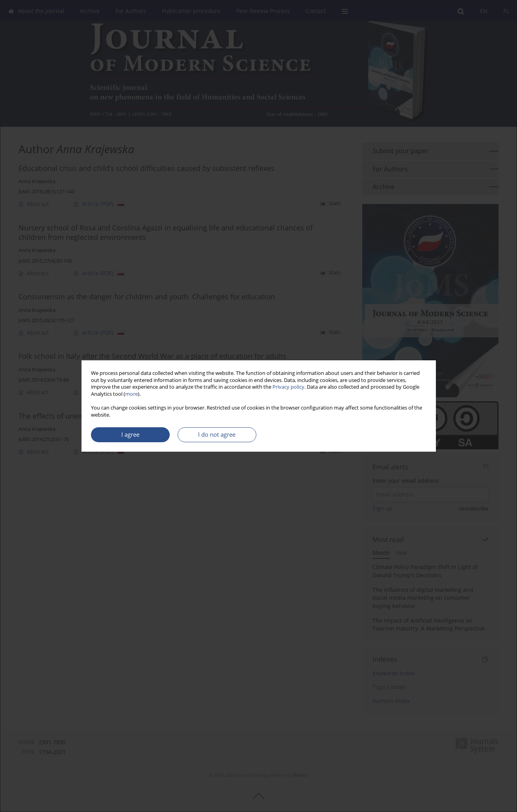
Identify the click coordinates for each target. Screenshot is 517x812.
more (132, 394)
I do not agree (217, 435)
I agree (130, 435)
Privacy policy (288, 387)
